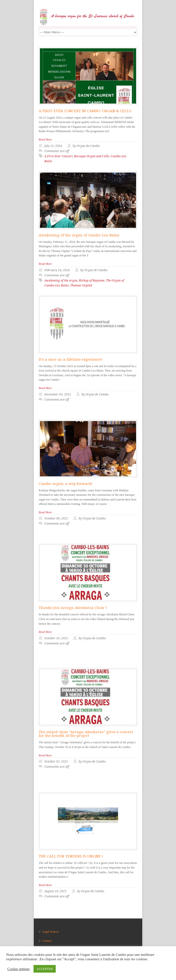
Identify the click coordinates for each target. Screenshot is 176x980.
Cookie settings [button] (19, 969)
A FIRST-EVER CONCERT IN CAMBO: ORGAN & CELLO (85, 111)
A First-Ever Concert (58, 156)
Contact (47, 941)
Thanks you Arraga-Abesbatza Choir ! (73, 608)
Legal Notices (51, 932)
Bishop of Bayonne (92, 281)
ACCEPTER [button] (45, 969)
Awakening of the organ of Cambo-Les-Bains (79, 235)
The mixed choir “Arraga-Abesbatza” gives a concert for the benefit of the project (86, 734)
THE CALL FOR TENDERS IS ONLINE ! (71, 856)
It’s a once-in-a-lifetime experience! (71, 359)
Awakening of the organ (61, 281)
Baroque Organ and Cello (92, 156)
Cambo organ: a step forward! (66, 484)
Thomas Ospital (81, 285)
